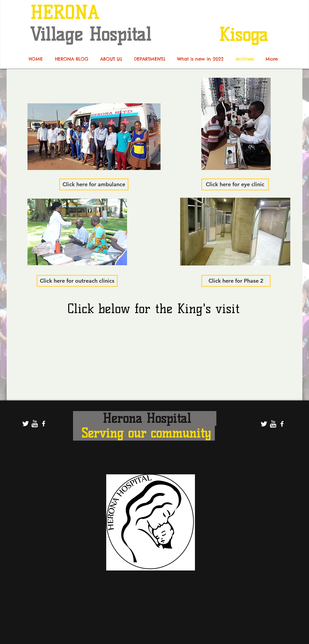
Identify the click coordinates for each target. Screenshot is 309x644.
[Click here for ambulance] (94, 184)
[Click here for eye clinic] (235, 184)
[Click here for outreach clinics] (77, 281)
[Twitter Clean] (25, 424)
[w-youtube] (35, 424)
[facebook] (44, 424)
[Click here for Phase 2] (236, 281)
